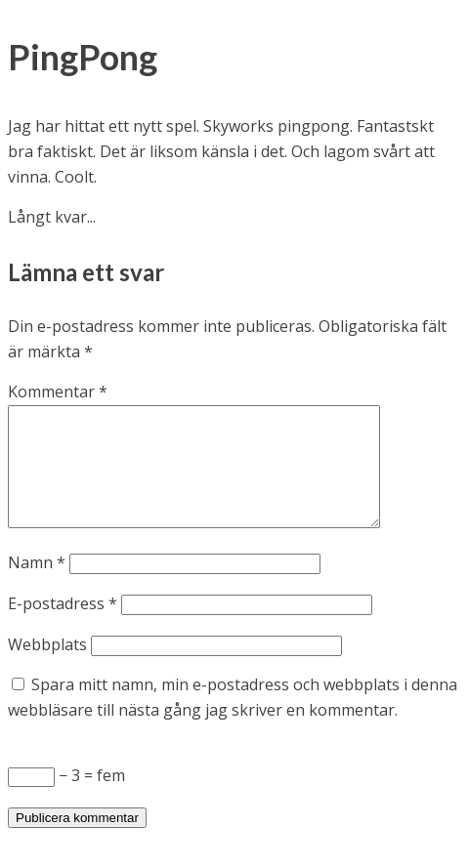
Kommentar (58, 392)
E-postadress (63, 627)
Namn (37, 586)
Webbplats (47, 668)
